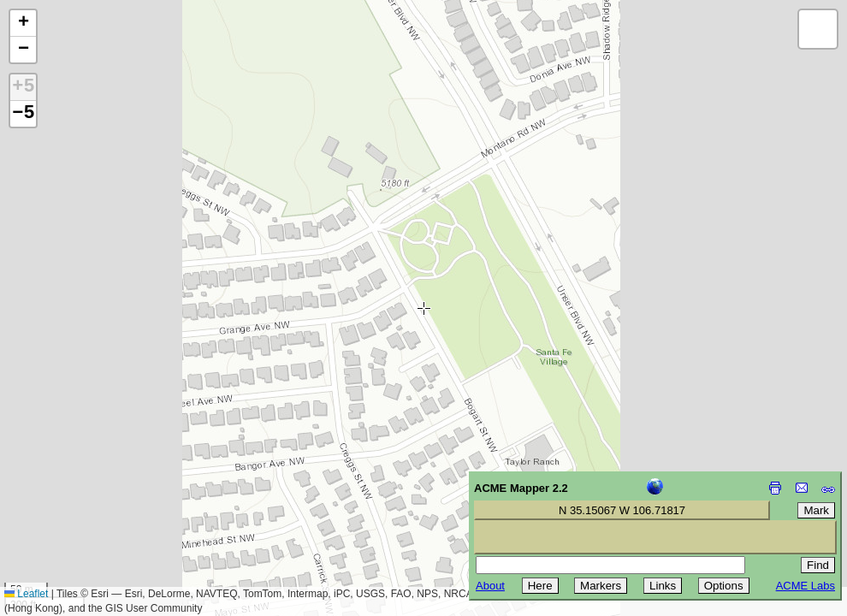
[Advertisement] (91, 495)
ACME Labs (806, 586)
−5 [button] (23, 114)
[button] (23, 24)
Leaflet (26, 594)
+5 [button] (23, 87)
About (490, 586)
